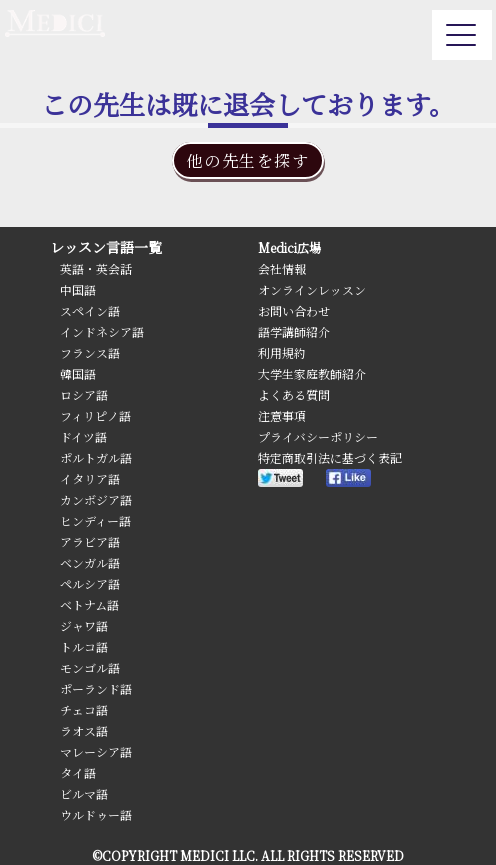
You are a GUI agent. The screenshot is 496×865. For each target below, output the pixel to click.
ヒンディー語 (95, 520)
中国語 (78, 289)
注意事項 (282, 415)
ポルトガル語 (96, 457)
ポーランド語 (96, 688)
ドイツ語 (83, 436)
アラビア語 (90, 541)
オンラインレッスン (312, 289)
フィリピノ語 (95, 415)
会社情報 (282, 268)
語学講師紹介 (294, 331)
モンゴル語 (90, 667)
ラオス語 (84, 730)
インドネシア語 (102, 331)
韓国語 (78, 373)
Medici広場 (289, 247)
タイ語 (78, 772)
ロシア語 (84, 394)
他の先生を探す (247, 160)
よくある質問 (294, 394)
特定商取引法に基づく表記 (330, 457)
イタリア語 (90, 478)
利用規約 (282, 352)
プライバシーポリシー (318, 436)
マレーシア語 (96, 751)
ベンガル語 (90, 562)
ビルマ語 (84, 793)
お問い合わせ (294, 310)
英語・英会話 (96, 268)
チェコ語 (84, 709)
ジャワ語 (84, 625)
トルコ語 (84, 646)
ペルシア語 (90, 583)
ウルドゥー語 (96, 814)
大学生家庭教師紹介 (312, 373)
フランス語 (90, 352)
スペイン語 (90, 310)
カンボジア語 (96, 499)
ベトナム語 (89, 604)
